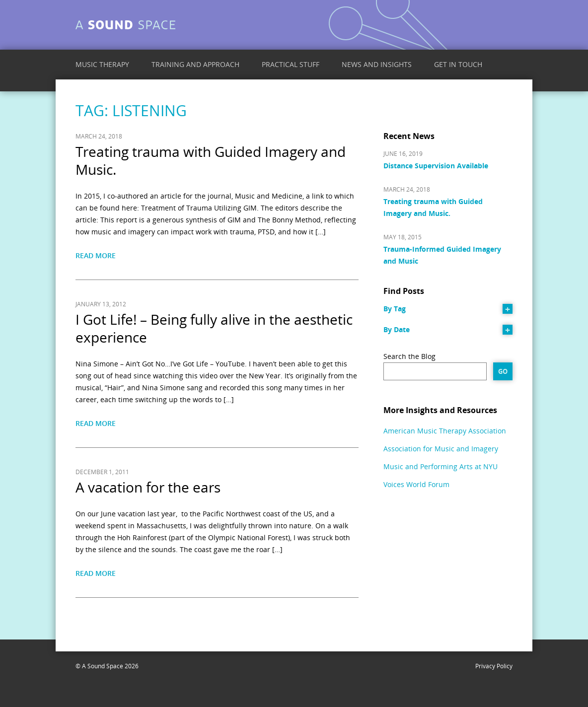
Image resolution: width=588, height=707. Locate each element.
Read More (96, 255)
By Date (397, 329)
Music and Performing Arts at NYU (441, 466)
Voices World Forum (416, 484)
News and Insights (377, 64)
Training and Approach (195, 64)
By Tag (395, 309)
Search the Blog (409, 356)
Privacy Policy (494, 666)
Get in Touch (458, 64)
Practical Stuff (291, 64)
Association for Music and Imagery (441, 449)
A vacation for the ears (148, 487)
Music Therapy (102, 64)
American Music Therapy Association (445, 431)
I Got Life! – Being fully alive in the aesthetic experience (214, 328)
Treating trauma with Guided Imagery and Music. (211, 160)
